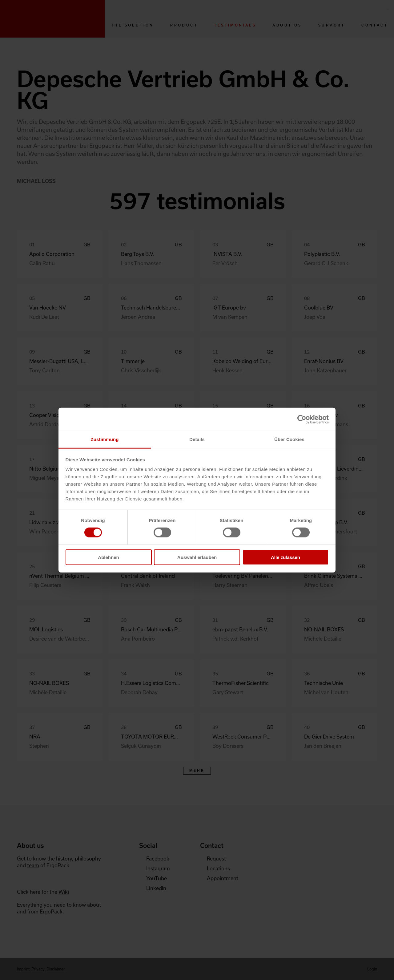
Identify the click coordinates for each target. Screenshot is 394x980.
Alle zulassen (285, 557)
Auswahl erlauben (197, 557)
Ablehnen (108, 557)
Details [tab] (197, 439)
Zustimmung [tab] (105, 439)
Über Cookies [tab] (289, 439)
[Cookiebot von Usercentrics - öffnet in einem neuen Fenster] (302, 419)
